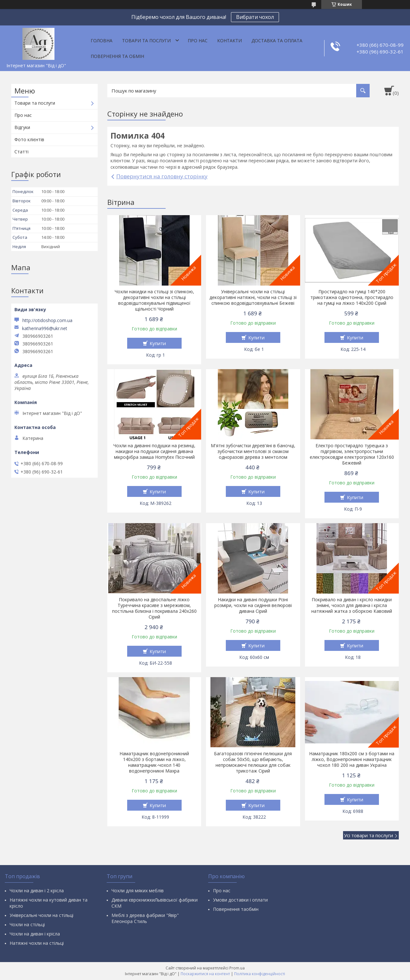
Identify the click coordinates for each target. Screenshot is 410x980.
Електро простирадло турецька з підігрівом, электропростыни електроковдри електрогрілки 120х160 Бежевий (352, 454)
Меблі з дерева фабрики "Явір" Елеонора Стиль (145, 918)
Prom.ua (237, 968)
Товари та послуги (146, 40)
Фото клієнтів (29, 139)
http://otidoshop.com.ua (47, 320)
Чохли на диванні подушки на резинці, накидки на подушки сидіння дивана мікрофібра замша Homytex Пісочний (154, 451)
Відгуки (22, 127)
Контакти (230, 40)
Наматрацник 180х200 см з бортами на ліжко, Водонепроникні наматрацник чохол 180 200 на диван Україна (352, 759)
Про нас (198, 40)
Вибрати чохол (255, 17)
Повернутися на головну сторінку (162, 176)
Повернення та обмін (117, 56)
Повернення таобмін (236, 909)
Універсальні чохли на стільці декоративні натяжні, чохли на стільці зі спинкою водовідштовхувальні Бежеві (253, 297)
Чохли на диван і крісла (35, 934)
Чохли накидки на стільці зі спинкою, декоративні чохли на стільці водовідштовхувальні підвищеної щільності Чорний (154, 300)
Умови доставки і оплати (240, 900)
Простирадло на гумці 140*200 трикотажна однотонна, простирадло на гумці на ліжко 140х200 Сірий (352, 297)
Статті (21, 152)
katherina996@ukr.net (45, 328)
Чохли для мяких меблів (138, 891)
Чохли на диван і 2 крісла (37, 891)
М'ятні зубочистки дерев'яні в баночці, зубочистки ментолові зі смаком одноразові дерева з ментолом (253, 451)
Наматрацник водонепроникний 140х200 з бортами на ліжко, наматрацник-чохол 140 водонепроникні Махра (154, 762)
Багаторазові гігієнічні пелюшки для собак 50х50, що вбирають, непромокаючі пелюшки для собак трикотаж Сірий (253, 762)
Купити (158, 343)
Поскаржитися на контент (205, 974)
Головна (102, 40)
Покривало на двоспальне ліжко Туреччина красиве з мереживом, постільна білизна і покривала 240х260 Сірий (154, 608)
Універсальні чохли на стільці (41, 915)
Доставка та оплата (277, 40)
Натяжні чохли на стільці (37, 943)
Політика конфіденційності (260, 974)
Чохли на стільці (27, 924)
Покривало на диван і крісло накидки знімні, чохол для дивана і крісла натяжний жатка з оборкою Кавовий (352, 605)
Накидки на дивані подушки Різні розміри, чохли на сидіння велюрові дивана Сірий (253, 605)
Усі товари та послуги (369, 835)
